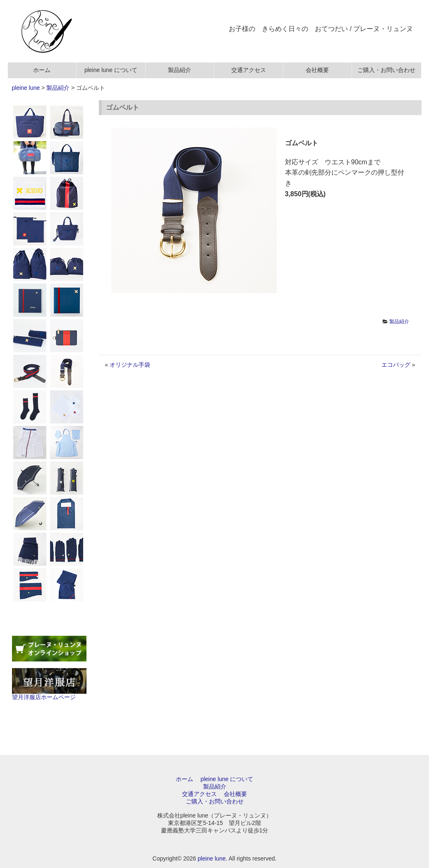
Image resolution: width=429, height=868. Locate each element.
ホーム (185, 779)
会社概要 (235, 794)
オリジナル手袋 (130, 365)
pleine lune (26, 88)
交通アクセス (199, 794)
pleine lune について (227, 779)
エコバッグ (396, 365)
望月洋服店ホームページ (49, 694)
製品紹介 (58, 88)
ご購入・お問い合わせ (215, 801)
